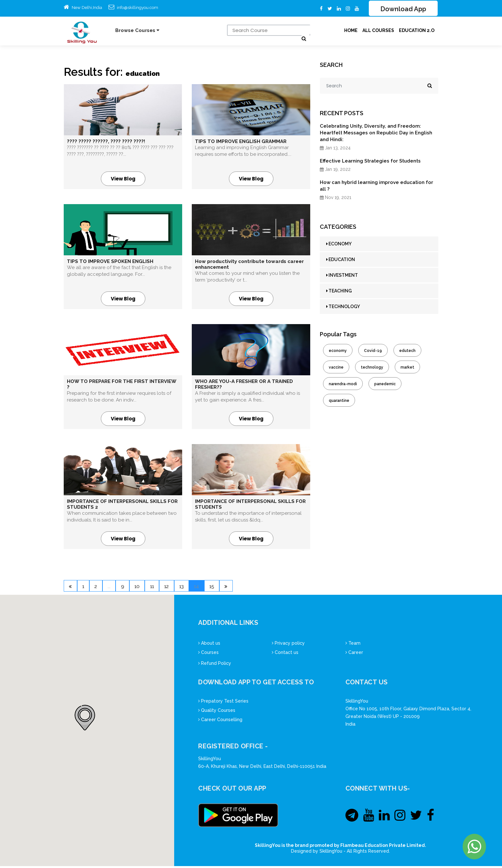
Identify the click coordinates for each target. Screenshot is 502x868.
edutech (407, 351)
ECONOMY (339, 244)
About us (209, 645)
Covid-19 (373, 351)
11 (175, 588)
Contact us (285, 654)
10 (156, 588)
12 (194, 588)
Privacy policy (288, 645)
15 (251, 588)
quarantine (339, 401)
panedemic (385, 385)
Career (354, 654)
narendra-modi (343, 385)
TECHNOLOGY (343, 307)
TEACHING (339, 291)
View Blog (123, 179)
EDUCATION (341, 260)
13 (213, 588)
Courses (208, 654)
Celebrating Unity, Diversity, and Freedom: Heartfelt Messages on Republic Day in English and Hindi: (376, 133)
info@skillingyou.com (138, 8)
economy (338, 351)
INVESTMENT (342, 276)
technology (372, 368)
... (121, 588)
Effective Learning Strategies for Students (370, 162)
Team (353, 645)
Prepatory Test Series (223, 703)
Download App (403, 9)
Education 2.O (417, 31)
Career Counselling (220, 721)
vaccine (336, 368)
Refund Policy (215, 665)
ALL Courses (378, 31)
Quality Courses (217, 712)
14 (232, 588)
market (407, 368)
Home (351, 31)
